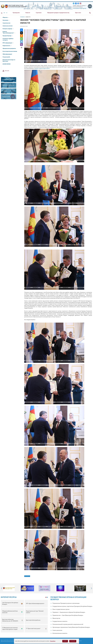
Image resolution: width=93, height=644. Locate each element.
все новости (27, 576)
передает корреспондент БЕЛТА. (42, 69)
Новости (28, 13)
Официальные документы (9, 49)
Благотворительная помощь (10, 51)
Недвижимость (7, 46)
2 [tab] (47, 597)
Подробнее (53, 641)
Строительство (6, 23)
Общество (6, 17)
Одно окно (78, 13)
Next (91, 588)
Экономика (6, 20)
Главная (22, 17)
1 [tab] (46, 597)
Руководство (16, 13)
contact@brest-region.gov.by (80, 8)
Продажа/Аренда (8, 36)
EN (7, 13)
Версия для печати (22, 47)
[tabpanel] (24, 616)
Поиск (90, 13)
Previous (2, 588)
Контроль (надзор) (8, 29)
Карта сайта (7, 71)
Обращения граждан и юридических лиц (58, 13)
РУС (2, 13)
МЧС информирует (8, 43)
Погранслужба (6, 57)
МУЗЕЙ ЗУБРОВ (7, 64)
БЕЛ (4, 13)
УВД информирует (7, 54)
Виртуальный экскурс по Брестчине (9, 61)
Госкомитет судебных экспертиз (8, 39)
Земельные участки (8, 26)
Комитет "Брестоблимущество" (9, 32)
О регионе (39, 13)
